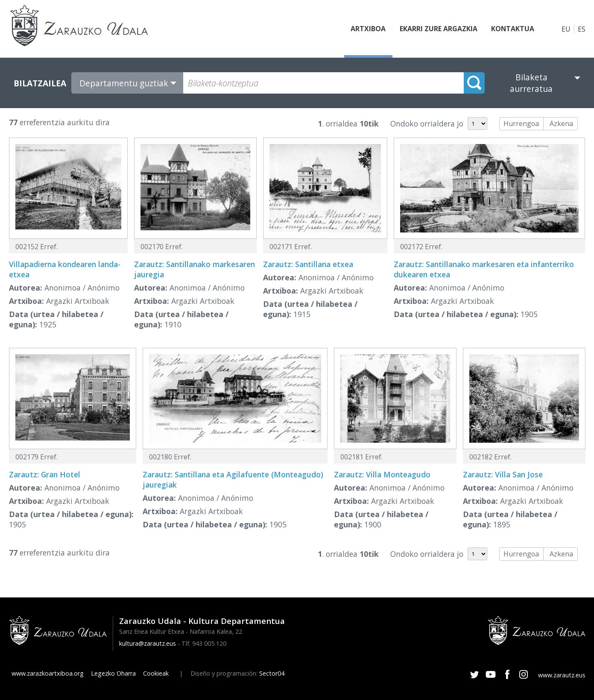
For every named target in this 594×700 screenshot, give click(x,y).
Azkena (561, 124)
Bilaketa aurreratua (531, 83)
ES (582, 29)
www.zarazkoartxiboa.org (48, 673)
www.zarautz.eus (562, 675)
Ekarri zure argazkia (438, 29)
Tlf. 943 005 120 (204, 643)
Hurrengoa (521, 124)
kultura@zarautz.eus (148, 643)
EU (566, 29)
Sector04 (272, 673)
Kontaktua (512, 29)
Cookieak (156, 673)
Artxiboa (368, 29)
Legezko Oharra (113, 673)
